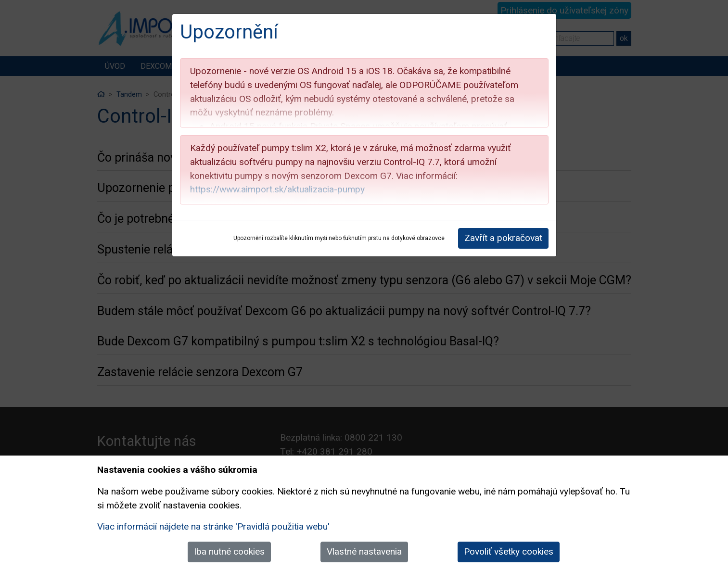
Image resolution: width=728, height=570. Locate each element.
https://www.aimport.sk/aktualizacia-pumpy (277, 189)
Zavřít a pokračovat (503, 238)
